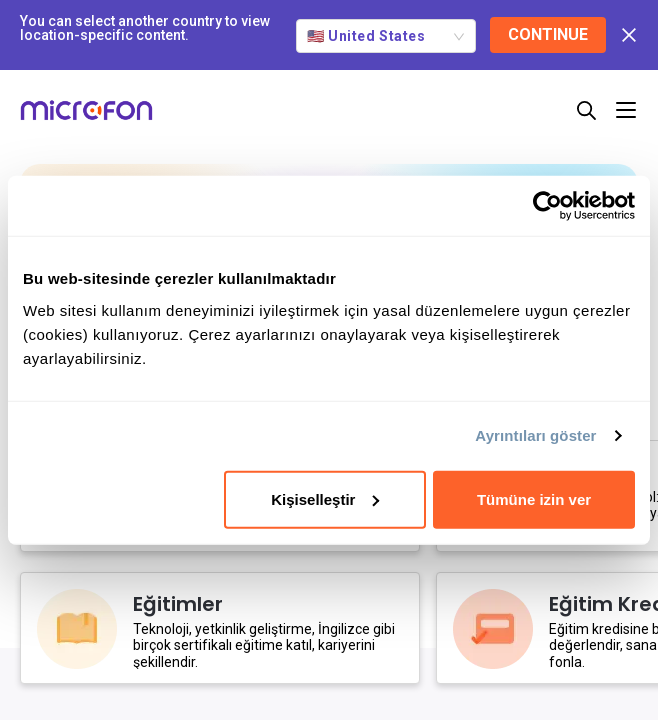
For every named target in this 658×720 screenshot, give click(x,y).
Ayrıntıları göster (535, 435)
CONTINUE (548, 34)
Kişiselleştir (325, 498)
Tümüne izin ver (534, 498)
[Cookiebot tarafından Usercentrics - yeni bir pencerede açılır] (547, 206)
